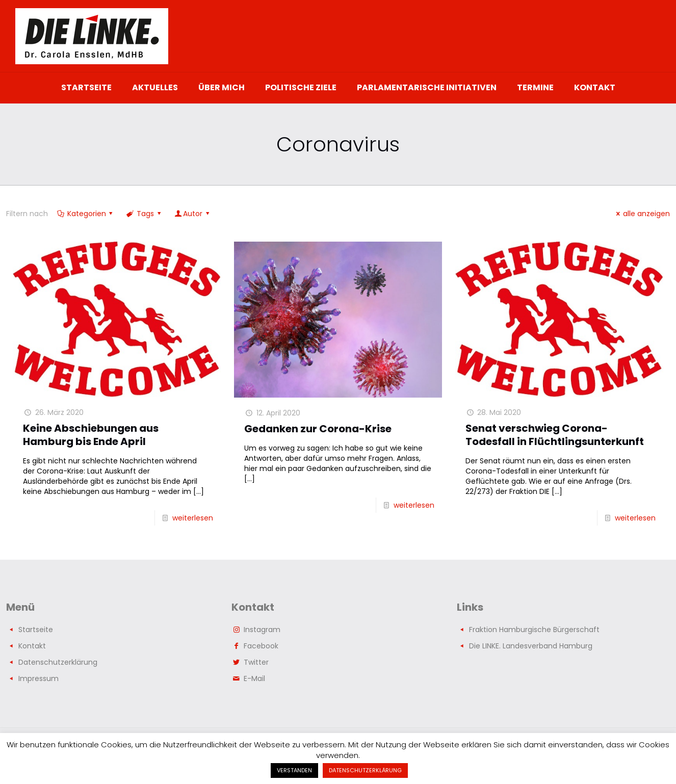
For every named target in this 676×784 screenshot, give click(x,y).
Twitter (256, 662)
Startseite (36, 630)
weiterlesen (193, 518)
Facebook (261, 646)
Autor (192, 214)
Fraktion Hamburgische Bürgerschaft (534, 630)
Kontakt (32, 646)
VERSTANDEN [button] (294, 770)
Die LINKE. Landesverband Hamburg (531, 646)
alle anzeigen (641, 214)
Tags (144, 214)
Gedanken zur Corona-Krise (318, 429)
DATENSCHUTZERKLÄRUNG (365, 770)
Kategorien (86, 214)
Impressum (38, 678)
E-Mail (254, 678)
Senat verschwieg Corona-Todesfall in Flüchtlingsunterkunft (555, 435)
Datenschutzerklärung (58, 662)
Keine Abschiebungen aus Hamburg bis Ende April (91, 435)
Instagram (262, 630)
